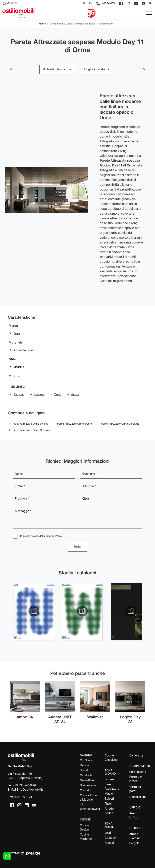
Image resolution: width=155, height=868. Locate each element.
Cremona (39, 394)
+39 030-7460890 (24, 785)
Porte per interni (136, 779)
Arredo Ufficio (134, 815)
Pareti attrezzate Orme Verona (30, 424)
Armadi (109, 843)
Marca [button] (13, 326)
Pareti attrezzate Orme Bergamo (120, 424)
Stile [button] (12, 360)
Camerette (136, 755)
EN (91, 3)
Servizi (84, 765)
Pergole (134, 843)
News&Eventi (89, 780)
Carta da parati (135, 789)
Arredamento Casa (61, 24)
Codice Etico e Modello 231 (88, 800)
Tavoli (108, 804)
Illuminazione (138, 772)
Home (42, 24)
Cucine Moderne (86, 837)
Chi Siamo (87, 760)
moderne (19, 367)
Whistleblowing (89, 809)
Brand (84, 770)
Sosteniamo (88, 785)
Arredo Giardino (135, 836)
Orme (17, 333)
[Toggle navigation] (149, 13)
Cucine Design (84, 827)
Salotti (109, 799)
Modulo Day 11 (108, 24)
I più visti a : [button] (18, 387)
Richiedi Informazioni (57, 70)
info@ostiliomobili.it (30, 790)
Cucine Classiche (111, 758)
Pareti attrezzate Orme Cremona (32, 430)
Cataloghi (86, 775)
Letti (108, 833)
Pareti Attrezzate (86, 24)
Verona (75, 394)
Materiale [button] (16, 343)
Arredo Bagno (109, 811)
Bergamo (19, 394)
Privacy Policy (54, 536)
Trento (58, 394)
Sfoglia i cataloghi (96, 70)
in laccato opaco (24, 350)
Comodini (111, 838)
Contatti (86, 790)
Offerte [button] (14, 376)
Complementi (138, 797)
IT (84, 3)
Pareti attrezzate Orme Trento (74, 424)
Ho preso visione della (41, 536)
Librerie (110, 779)
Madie (109, 794)
